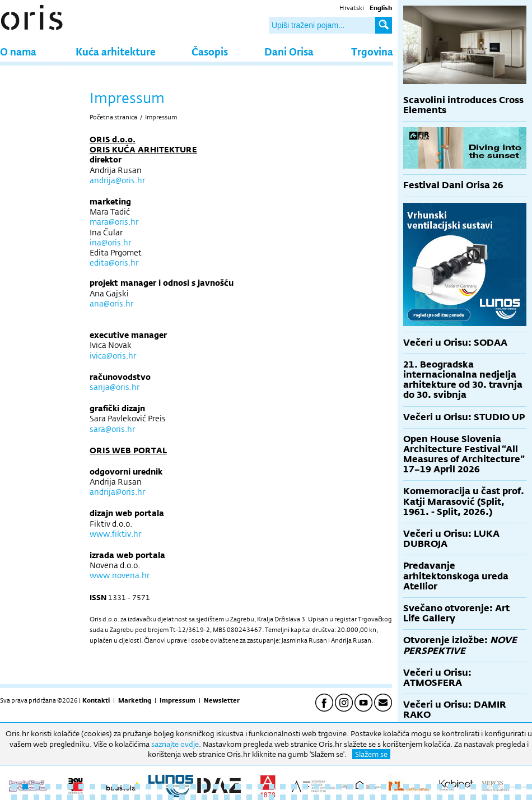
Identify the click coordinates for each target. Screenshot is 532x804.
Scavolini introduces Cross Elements (463, 105)
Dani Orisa (289, 51)
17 (193, 787)
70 (260, 797)
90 (484, 797)
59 (137, 797)
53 (70, 797)
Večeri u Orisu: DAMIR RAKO (455, 710)
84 (417, 797)
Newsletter (222, 700)
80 (372, 797)
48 (14, 797)
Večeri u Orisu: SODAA (455, 343)
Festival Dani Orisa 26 (453, 185)
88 (462, 797)
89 (473, 797)
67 (227, 797)
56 (104, 797)
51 (48, 797)
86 (440, 797)
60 (148, 797)
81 (384, 797)
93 (518, 797)
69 (249, 797)
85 (428, 797)
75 (316, 797)
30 (339, 787)
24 (272, 787)
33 (372, 787)
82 (395, 797)
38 (428, 787)
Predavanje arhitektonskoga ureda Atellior (456, 576)
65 (204, 797)
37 (417, 787)
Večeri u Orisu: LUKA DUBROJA (451, 539)
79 (361, 797)
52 (59, 797)
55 (92, 797)
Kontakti (96, 700)
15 (171, 787)
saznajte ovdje (175, 744)
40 (451, 787)
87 (451, 797)
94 (529, 797)
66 (216, 797)
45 (507, 787)
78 (350, 797)
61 (160, 797)
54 (81, 797)
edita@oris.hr (114, 262)
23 (260, 787)
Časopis (210, 51)
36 (406, 787)
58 (126, 797)
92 (507, 797)
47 (529, 787)
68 (238, 797)
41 (462, 787)
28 (316, 787)
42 (473, 787)
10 (115, 787)
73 (294, 797)
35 (395, 787)
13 (148, 787)
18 (204, 787)
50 (36, 797)
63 (182, 797)
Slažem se (371, 754)
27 (305, 787)
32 (361, 787)
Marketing (135, 700)
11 (126, 787)
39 (440, 787)
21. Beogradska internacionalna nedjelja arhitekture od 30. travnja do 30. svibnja (463, 380)
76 (328, 797)
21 (238, 787)
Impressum (161, 117)
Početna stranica (113, 117)
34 (384, 787)
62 (171, 797)
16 (182, 787)
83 (406, 797)
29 (328, 787)
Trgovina (372, 51)
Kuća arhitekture (116, 51)
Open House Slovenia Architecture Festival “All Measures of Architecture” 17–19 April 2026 (464, 454)
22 (249, 787)
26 (294, 787)
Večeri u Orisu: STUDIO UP (464, 417)
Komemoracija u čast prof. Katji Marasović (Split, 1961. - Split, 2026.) (464, 501)
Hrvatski (352, 8)
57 (115, 797)
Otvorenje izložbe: (460, 645)
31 (350, 787)
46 (518, 787)
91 (496, 797)
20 (227, 787)
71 (272, 797)
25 (283, 787)
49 (25, 797)
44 (496, 787)
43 (484, 787)
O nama (18, 51)
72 (283, 797)
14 (160, 787)
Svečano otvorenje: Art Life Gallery (456, 613)
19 (216, 787)
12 (137, 787)
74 (305, 797)
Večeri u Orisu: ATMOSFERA (437, 678)
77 (339, 797)
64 (193, 797)
